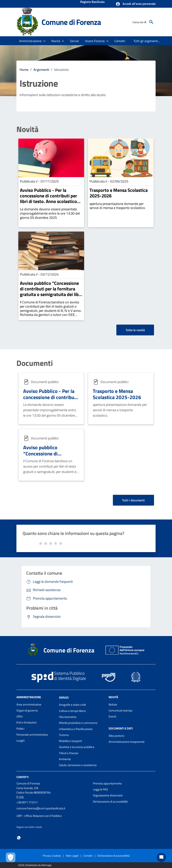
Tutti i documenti (133, 500)
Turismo (64, 735)
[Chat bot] (161, 857)
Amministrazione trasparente (127, 742)
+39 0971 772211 (27, 802)
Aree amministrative (29, 704)
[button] (136, 4)
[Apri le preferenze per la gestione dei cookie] (11, 857)
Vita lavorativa (68, 717)
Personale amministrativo (32, 735)
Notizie (113, 704)
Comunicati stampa (120, 710)
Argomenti (41, 70)
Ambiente (65, 759)
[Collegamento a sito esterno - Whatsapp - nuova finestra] (19, 837)
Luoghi (20, 741)
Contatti (23, 777)
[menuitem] (120, 41)
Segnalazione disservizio (108, 795)
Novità (27, 129)
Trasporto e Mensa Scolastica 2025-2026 (119, 193)
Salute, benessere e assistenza (78, 765)
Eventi (112, 716)
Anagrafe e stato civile (72, 705)
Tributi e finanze (69, 753)
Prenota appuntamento (107, 783)
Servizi (64, 697)
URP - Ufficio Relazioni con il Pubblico (39, 816)
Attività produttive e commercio (78, 723)
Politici (20, 729)
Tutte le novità (135, 330)
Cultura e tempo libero (72, 711)
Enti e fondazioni (26, 722)
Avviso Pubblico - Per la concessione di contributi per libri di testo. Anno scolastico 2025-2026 (49, 198)
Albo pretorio (116, 736)
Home (24, 70)
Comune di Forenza (71, 22)
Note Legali (72, 856)
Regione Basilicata (92, 2)
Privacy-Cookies (52, 856)
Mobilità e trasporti (70, 741)
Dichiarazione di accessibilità (110, 802)
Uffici (20, 716)
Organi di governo (27, 710)
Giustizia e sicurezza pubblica (77, 747)
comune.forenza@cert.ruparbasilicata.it (41, 808)
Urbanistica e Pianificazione (76, 729)
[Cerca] (151, 22)
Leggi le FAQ (100, 789)
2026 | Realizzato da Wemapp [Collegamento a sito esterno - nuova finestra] (35, 865)
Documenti (35, 363)
